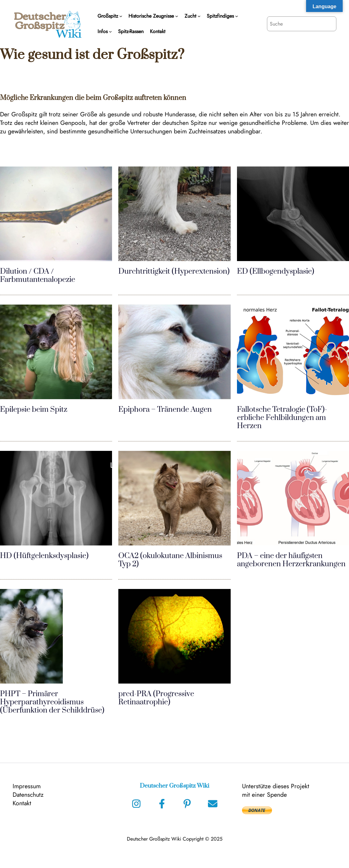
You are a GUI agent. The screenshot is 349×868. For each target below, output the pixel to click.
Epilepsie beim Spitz (34, 410)
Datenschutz (28, 795)
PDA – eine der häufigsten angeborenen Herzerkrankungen (291, 560)
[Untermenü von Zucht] (199, 16)
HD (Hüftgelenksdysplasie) (44, 556)
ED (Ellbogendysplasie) (276, 271)
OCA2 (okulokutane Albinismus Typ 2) (170, 560)
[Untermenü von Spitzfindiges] (237, 16)
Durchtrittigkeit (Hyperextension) (174, 271)
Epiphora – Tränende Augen (165, 410)
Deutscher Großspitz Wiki (174, 786)
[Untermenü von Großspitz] (121, 16)
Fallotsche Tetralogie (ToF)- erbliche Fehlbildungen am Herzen (282, 418)
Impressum (27, 786)
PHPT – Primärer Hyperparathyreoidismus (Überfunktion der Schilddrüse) (52, 702)
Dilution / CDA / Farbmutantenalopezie (38, 276)
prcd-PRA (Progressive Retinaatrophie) (156, 698)
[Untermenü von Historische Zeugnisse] (177, 16)
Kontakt (22, 803)
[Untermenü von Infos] (110, 32)
